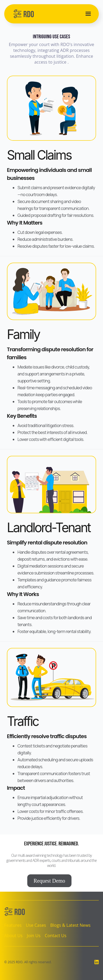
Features (13, 925)
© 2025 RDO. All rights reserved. (28, 962)
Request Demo (49, 881)
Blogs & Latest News (70, 925)
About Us (13, 936)
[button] (88, 14)
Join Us (34, 936)
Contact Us (56, 936)
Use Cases (36, 925)
